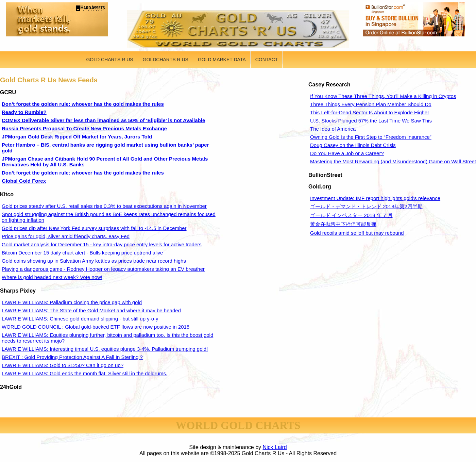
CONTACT (267, 60)
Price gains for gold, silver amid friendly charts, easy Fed (66, 236)
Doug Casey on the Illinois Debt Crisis (353, 145)
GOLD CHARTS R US (109, 60)
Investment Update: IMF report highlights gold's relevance (375, 198)
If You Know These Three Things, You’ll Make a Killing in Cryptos (383, 96)
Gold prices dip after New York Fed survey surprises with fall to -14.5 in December (94, 228)
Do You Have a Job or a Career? (347, 153)
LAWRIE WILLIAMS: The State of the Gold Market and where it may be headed (91, 310)
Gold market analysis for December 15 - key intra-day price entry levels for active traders (102, 244)
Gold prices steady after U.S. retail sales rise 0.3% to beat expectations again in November (104, 206)
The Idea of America (333, 129)
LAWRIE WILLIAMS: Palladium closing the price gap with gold (72, 302)
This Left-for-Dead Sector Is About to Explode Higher (370, 112)
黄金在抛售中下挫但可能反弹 (343, 224)
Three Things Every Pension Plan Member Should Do (371, 104)
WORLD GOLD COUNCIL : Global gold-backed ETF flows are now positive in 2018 (96, 327)
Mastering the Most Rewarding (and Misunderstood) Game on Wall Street (393, 161)
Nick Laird (275, 447)
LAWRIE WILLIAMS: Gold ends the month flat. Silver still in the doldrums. (84, 373)
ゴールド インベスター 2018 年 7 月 (351, 215)
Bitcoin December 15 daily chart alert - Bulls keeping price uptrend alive (82, 253)
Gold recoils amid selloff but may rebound (357, 233)
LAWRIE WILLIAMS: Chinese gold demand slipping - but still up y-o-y (80, 319)
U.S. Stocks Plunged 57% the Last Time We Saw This (371, 121)
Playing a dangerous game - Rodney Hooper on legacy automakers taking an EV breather (103, 269)
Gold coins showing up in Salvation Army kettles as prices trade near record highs (94, 261)
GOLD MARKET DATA (222, 60)
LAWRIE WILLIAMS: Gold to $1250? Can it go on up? (63, 365)
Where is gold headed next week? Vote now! (52, 277)
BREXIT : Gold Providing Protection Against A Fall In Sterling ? (72, 357)
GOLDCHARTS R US (166, 60)
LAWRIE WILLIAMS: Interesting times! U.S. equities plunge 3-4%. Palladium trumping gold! (105, 349)
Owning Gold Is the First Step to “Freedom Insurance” (371, 137)
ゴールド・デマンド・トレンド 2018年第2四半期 (366, 206)
